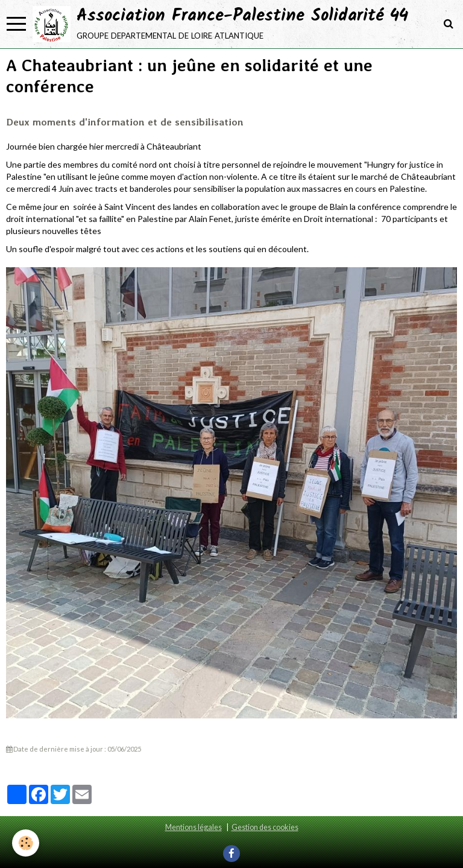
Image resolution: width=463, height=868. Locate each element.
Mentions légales (194, 827)
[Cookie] (26, 843)
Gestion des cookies (265, 827)
